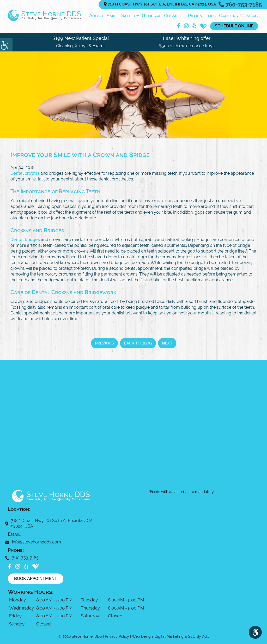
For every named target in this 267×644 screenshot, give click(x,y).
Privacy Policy (117, 636)
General (152, 15)
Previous (104, 343)
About (97, 15)
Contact (250, 15)
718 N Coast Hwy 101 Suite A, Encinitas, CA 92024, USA (160, 4)
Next (167, 343)
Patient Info (202, 15)
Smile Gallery (123, 15)
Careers (228, 15)
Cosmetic (175, 15)
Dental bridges (25, 239)
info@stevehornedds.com (34, 542)
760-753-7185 (240, 4)
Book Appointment (36, 578)
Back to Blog (138, 343)
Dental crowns (25, 173)
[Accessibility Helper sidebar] (6, 44)
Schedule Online (234, 26)
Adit (205, 636)
